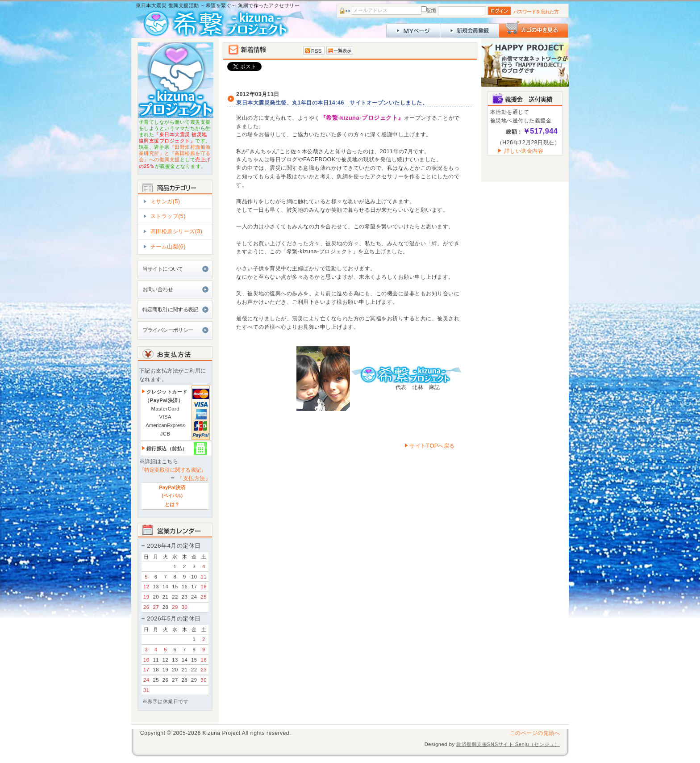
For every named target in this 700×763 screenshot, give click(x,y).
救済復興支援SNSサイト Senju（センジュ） (508, 744)
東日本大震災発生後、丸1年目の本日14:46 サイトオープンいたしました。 (332, 103)
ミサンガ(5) (165, 201)
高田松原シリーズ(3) (177, 231)
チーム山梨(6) (168, 247)
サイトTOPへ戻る (429, 446)
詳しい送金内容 (524, 151)
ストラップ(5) (168, 216)
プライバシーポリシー (168, 330)
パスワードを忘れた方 (536, 12)
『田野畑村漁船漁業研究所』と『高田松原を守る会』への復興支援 (175, 153)
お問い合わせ (158, 289)
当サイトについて (163, 269)
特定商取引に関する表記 (170, 310)
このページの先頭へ (535, 733)
